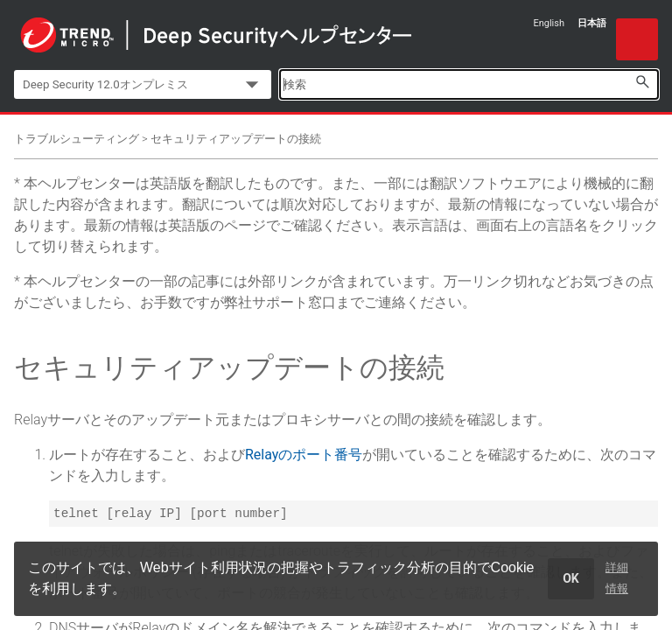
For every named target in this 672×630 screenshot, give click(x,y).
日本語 (592, 23)
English (549, 23)
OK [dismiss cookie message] (571, 578)
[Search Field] (469, 84)
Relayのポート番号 (304, 455)
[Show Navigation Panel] (637, 39)
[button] (642, 82)
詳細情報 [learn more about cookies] (617, 578)
